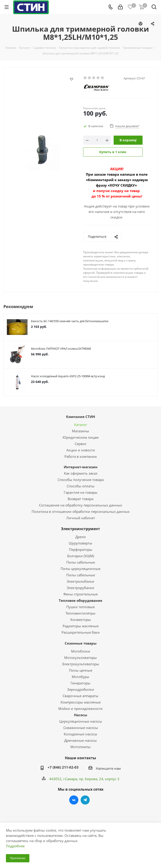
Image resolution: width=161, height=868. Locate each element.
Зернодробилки (81, 689)
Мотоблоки (81, 651)
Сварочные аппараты (80, 696)
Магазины (80, 431)
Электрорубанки (80, 588)
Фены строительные (80, 594)
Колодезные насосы (80, 734)
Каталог (81, 425)
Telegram (85, 800)
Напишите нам (108, 768)
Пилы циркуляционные (80, 569)
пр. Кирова (88, 779)
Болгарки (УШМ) (81, 556)
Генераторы (80, 683)
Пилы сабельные (81, 562)
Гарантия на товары (81, 492)
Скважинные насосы (81, 728)
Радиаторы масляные (81, 626)
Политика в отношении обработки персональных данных (81, 511)
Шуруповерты (80, 543)
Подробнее (15, 846)
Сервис (81, 444)
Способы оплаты (81, 486)
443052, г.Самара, (64, 779)
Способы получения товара (81, 480)
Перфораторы (81, 549)
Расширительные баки (81, 632)
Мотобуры (80, 677)
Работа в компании (81, 456)
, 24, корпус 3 (108, 779)
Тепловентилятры (80, 613)
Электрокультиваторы (80, 664)
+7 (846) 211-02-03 (63, 767)
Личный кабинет (81, 518)
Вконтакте (74, 800)
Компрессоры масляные (81, 702)
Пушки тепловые (80, 607)
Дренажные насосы (80, 740)
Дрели (81, 537)
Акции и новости (81, 450)
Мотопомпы (80, 747)
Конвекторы (81, 620)
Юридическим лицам (81, 437)
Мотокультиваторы (80, 658)
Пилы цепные (81, 670)
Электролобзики (80, 581)
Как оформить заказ (81, 473)
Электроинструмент (80, 529)
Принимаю (18, 858)
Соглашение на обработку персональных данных (80, 505)
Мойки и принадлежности (80, 709)
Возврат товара (80, 499)
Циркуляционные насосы (81, 721)
